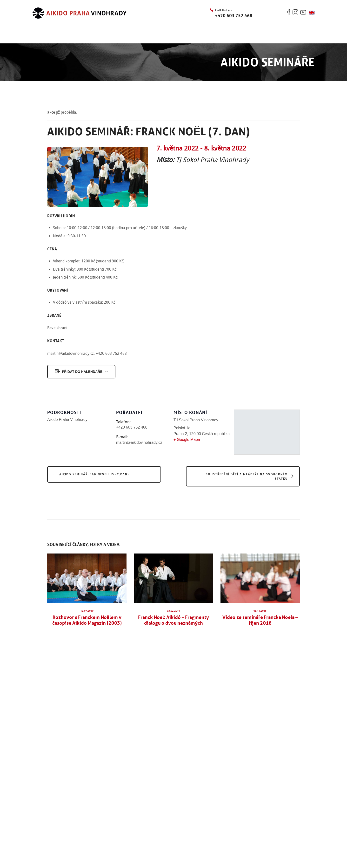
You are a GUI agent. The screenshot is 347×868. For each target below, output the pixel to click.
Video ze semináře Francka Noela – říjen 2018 (260, 620)
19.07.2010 (87, 611)
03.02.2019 (173, 611)
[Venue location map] (267, 432)
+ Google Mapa (187, 440)
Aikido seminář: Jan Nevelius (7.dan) (94, 474)
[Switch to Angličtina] (312, 13)
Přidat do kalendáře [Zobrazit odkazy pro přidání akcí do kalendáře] (82, 372)
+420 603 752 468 (234, 15)
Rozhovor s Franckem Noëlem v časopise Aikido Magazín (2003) (87, 620)
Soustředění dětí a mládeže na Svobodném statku (247, 476)
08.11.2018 (260, 611)
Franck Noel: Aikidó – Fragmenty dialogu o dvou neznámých (173, 620)
